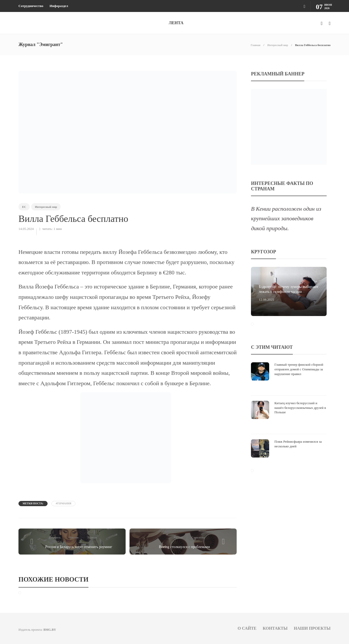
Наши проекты (312, 628)
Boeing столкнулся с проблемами (184, 547)
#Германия (63, 503)
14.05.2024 (26, 229)
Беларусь (55, 537)
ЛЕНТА (176, 23)
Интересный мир (278, 45)
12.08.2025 (266, 300)
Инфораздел (59, 6)
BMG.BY (50, 630)
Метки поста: (33, 503)
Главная (256, 45)
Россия (74, 537)
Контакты (275, 628)
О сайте (247, 628)
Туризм (92, 537)
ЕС (24, 207)
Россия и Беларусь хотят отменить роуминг (79, 547)
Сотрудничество (31, 6)
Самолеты (198, 537)
